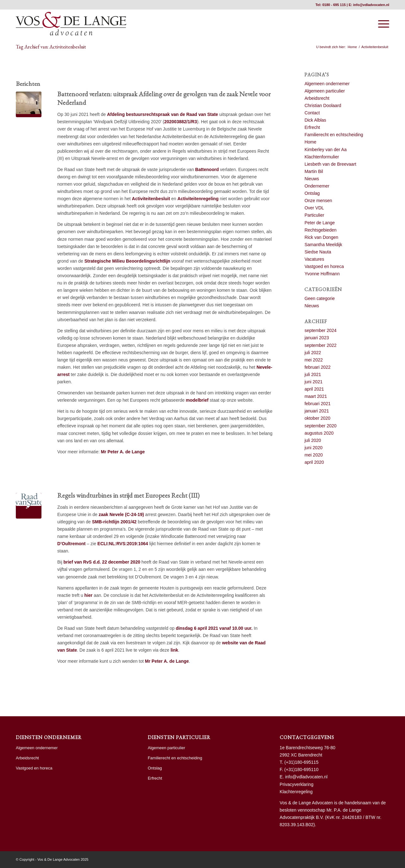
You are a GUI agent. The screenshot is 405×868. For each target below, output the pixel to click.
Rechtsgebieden (320, 230)
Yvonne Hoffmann (322, 274)
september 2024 (320, 330)
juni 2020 (313, 448)
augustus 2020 (319, 433)
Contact (312, 113)
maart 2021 (316, 396)
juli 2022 (313, 353)
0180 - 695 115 (334, 5)
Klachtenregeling (296, 792)
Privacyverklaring (297, 784)
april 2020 (314, 462)
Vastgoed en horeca (324, 266)
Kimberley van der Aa (325, 150)
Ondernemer (317, 186)
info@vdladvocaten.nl (371, 5)
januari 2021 (317, 411)
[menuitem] (382, 24)
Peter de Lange (320, 223)
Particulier (314, 215)
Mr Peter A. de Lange (123, 452)
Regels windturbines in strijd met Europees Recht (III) (128, 495)
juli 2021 (313, 374)
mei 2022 (314, 360)
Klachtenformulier (322, 157)
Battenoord (207, 169)
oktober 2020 (317, 418)
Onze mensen (318, 201)
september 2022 (320, 345)
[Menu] (382, 24)
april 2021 (314, 389)
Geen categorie (320, 298)
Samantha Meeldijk (323, 245)
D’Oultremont (71, 544)
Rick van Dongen (321, 237)
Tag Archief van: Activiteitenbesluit (51, 47)
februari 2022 (318, 367)
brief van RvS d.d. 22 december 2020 (102, 562)
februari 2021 (318, 404)
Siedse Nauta (318, 252)
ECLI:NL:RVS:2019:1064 (123, 544)
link (174, 650)
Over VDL (314, 208)
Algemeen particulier (325, 91)
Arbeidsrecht (317, 98)
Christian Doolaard (323, 105)
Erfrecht (312, 127)
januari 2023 (317, 338)
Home (310, 142)
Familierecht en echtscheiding (334, 135)
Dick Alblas (315, 120)
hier (89, 595)
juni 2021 (313, 382)
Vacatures (314, 259)
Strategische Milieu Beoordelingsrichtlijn (128, 261)
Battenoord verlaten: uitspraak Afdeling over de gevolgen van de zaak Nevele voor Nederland (164, 98)
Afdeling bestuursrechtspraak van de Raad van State (162, 114)
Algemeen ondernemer (327, 84)
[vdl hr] (71, 24)
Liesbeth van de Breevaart (330, 164)
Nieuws (312, 179)
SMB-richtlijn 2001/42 (114, 522)
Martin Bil (314, 171)
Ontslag (312, 193)
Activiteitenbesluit (151, 199)
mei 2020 (314, 455)
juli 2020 (313, 440)
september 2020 (320, 426)
